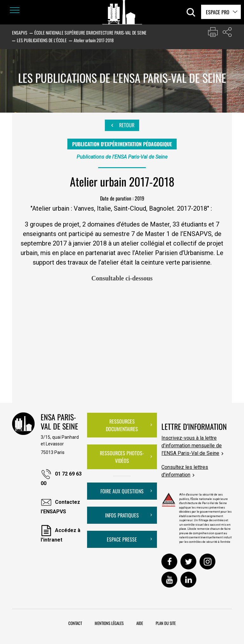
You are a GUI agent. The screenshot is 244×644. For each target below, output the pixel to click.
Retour (122, 125)
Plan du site (166, 623)
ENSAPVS (20, 33)
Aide (140, 623)
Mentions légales (109, 623)
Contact (75, 623)
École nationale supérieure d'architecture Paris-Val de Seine (90, 33)
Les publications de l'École (42, 40)
